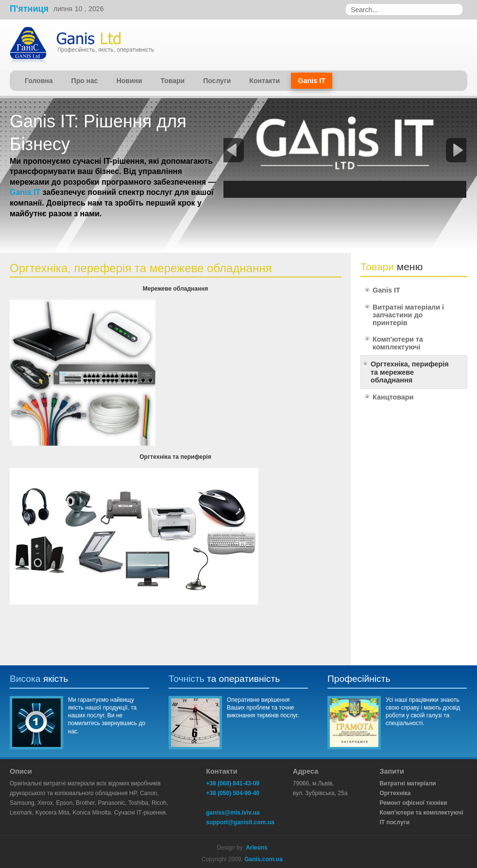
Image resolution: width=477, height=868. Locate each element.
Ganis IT (25, 192)
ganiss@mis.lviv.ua (233, 813)
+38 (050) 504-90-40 (233, 793)
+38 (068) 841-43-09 (233, 783)
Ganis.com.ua (264, 859)
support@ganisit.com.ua (240, 822)
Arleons (257, 848)
